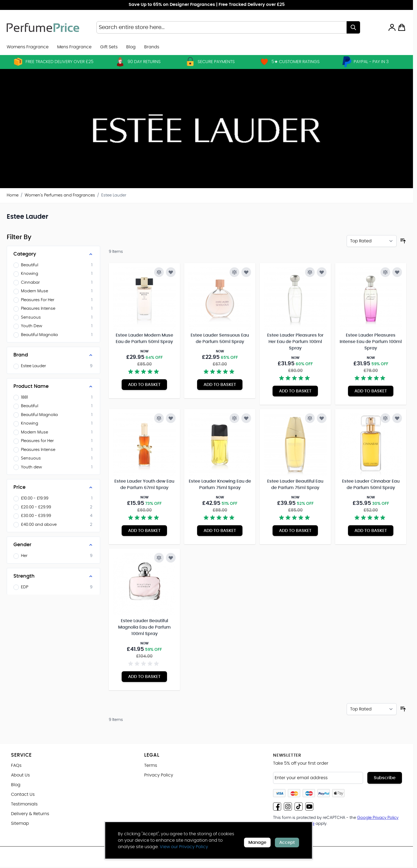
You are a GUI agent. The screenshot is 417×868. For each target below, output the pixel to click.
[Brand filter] (53, 355)
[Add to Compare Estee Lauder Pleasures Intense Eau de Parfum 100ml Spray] (385, 272)
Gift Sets (109, 47)
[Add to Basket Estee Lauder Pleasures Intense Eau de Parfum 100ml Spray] (371, 391)
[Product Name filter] (53, 386)
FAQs (16, 765)
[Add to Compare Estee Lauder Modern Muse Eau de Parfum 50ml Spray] (159, 272)
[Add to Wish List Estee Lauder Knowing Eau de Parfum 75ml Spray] (246, 418)
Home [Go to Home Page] (13, 195)
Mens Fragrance (74, 47)
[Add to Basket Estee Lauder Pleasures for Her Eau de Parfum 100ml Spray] (295, 391)
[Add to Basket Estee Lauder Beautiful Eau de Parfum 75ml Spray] (295, 531)
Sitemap (20, 823)
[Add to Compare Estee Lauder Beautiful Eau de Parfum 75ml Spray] (310, 418)
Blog (131, 47)
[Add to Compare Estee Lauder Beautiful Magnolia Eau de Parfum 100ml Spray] (159, 558)
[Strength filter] (53, 576)
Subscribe (385, 778)
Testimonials (24, 804)
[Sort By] (372, 241)
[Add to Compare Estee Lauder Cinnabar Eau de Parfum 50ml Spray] (385, 418)
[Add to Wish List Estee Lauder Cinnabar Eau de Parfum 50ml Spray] (397, 418)
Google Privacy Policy (378, 818)
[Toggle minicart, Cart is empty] (402, 27)
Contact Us (23, 794)
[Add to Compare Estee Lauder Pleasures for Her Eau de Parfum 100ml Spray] (310, 272)
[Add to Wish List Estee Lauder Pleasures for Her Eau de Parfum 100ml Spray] (322, 272)
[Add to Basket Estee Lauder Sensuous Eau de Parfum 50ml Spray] (220, 385)
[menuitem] (152, 47)
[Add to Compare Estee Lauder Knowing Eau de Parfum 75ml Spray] (234, 418)
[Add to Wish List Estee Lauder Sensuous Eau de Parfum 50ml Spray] (246, 272)
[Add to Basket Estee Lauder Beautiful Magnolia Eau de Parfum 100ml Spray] (144, 677)
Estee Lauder (114, 195)
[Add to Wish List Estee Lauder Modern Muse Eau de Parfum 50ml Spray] (171, 272)
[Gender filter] (53, 545)
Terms (151, 765)
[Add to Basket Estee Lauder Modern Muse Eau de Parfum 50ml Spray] (144, 385)
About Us (20, 775)
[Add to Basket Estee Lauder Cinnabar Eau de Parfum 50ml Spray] (371, 531)
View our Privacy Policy (184, 847)
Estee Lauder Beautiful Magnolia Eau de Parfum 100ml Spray (144, 627)
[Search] (353, 27)
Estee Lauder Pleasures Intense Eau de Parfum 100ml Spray (371, 342)
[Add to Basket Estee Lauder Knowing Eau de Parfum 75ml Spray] (220, 531)
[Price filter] (53, 487)
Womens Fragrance (28, 47)
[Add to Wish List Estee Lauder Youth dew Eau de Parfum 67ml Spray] (171, 418)
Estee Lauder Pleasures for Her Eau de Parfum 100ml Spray (295, 342)
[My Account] (392, 27)
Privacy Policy (159, 775)
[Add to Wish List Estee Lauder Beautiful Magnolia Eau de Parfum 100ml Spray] (171, 558)
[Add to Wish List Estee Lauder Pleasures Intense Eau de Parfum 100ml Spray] (397, 272)
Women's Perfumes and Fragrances (60, 195)
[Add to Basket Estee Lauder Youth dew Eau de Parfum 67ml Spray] (144, 531)
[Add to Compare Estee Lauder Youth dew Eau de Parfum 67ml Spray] (159, 418)
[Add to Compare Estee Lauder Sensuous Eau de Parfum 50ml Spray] (234, 272)
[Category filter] (53, 254)
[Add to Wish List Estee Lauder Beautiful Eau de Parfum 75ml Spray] (322, 418)
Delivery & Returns (30, 814)
